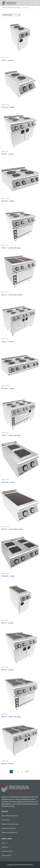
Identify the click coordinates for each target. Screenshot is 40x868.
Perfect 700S (5, 105)
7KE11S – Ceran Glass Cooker (12, 529)
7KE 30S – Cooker (8, 389)
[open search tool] (31, 3)
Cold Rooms (5, 820)
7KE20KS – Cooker (8, 576)
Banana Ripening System (9, 816)
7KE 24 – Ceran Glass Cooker (12, 295)
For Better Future (7, 851)
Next (27, 772)
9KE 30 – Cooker (7, 764)
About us (4, 843)
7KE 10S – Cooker (8, 107)
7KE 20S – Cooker (8, 201)
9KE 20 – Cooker (7, 670)
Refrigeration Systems (9, 828)
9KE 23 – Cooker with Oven (11, 717)
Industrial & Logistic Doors (10, 824)
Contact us (5, 847)
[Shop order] (11, 15)
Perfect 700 (5, 58)
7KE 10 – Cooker (7, 60)
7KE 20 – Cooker (7, 154)
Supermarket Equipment (9, 832)
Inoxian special (6, 855)
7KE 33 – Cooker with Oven (11, 435)
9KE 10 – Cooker (7, 623)
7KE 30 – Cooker (7, 342)
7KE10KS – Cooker (8, 482)
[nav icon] (36, 3)
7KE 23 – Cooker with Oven (11, 248)
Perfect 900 (5, 620)
